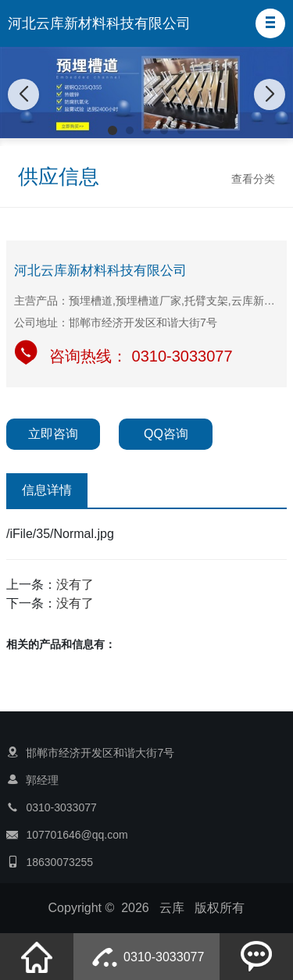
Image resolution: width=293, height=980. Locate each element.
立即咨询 (53, 434)
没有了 (75, 584)
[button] (270, 23)
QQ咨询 (166, 434)
